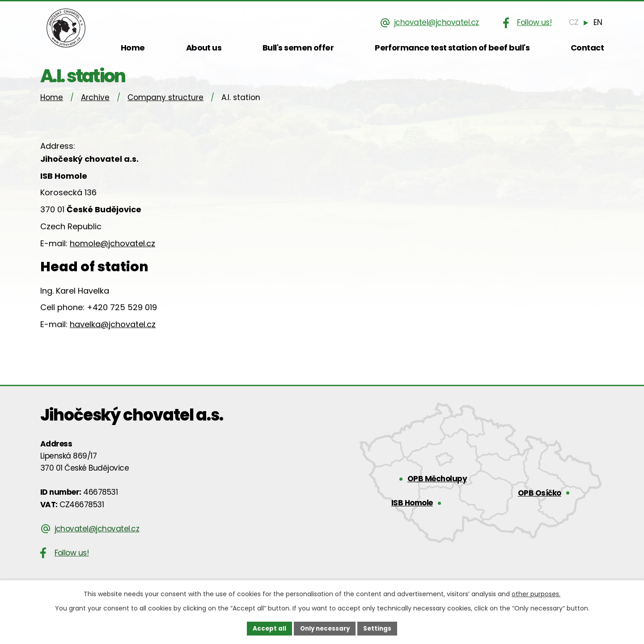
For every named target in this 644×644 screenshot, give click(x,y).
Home (52, 108)
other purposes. (536, 593)
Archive (95, 108)
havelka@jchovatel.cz (113, 335)
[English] (598, 22)
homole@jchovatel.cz (112, 254)
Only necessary (324, 628)
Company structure (165, 108)
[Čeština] (575, 22)
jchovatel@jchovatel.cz (438, 22)
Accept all (267, 628)
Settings (380, 628)
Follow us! (536, 22)
